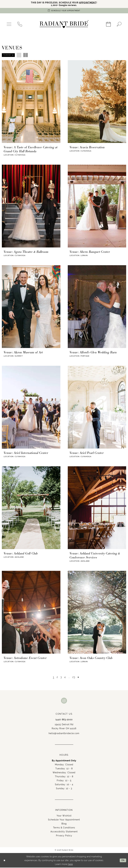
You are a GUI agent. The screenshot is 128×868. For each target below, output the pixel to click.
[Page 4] (65, 678)
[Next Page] (79, 678)
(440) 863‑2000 (64, 720)
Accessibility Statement (64, 832)
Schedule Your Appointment (64, 820)
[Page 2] (57, 678)
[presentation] (31, 102)
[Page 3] (61, 678)
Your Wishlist (64, 816)
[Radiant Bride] (64, 24)
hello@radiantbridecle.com (64, 734)
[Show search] (119, 24)
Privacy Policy (64, 836)
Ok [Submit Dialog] (123, 861)
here (70, 865)
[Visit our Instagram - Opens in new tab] (64, 701)
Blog (64, 824)
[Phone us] (20, 24)
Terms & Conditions (64, 828)
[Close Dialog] (5, 861)
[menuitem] (9, 24)
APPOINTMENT (89, 3)
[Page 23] (74, 678)
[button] (9, 24)
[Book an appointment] (64, 11)
